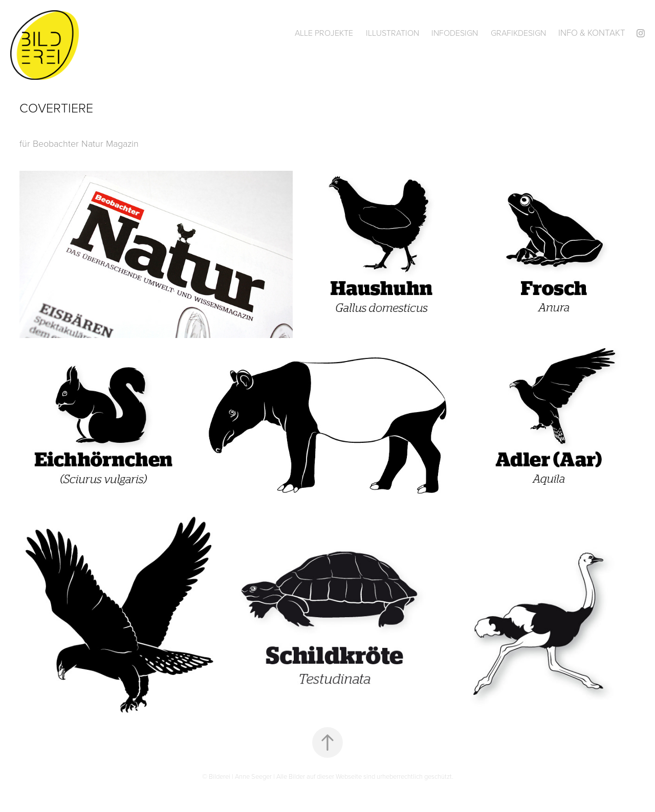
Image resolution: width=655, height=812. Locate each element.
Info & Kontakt (592, 32)
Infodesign (455, 33)
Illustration (392, 33)
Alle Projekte (324, 33)
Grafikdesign (518, 33)
